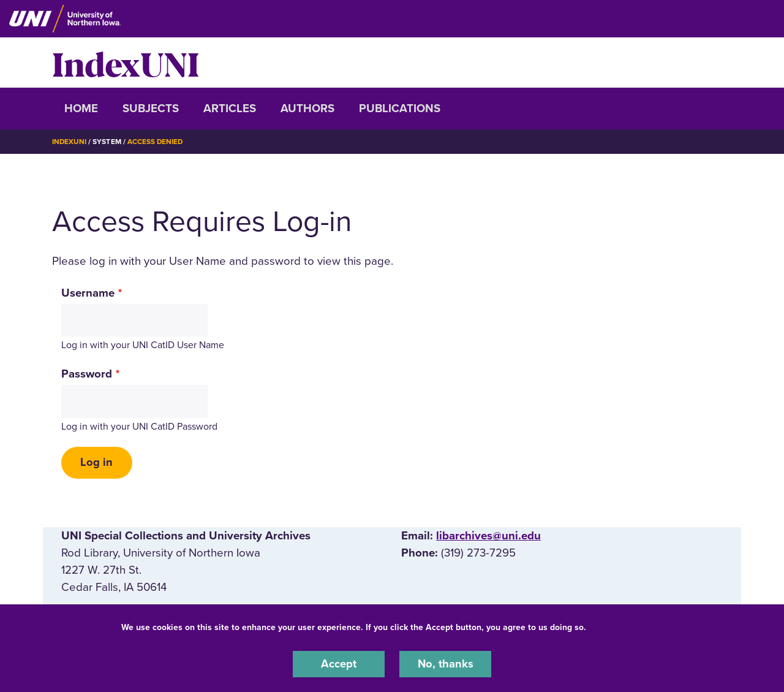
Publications (400, 108)
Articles (230, 108)
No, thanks (445, 664)
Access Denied (156, 142)
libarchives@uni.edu (488, 536)
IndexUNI (126, 63)
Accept (339, 664)
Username (88, 292)
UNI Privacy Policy (627, 627)
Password (87, 374)
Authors (307, 108)
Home (81, 108)
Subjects (151, 108)
